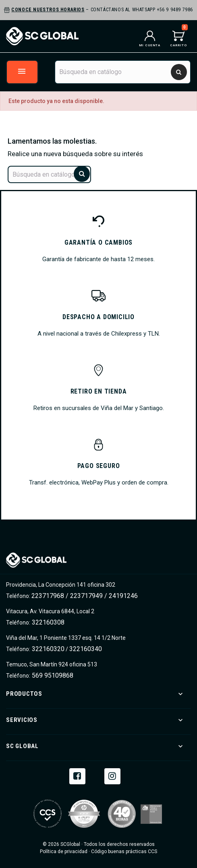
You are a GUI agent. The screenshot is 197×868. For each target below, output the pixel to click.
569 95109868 (52, 675)
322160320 (47, 649)
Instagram (112, 775)
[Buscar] (123, 72)
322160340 (86, 649)
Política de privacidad (64, 852)
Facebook (77, 775)
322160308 (47, 622)
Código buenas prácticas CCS (124, 852)
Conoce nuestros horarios (48, 10)
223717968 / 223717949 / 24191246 (85, 596)
